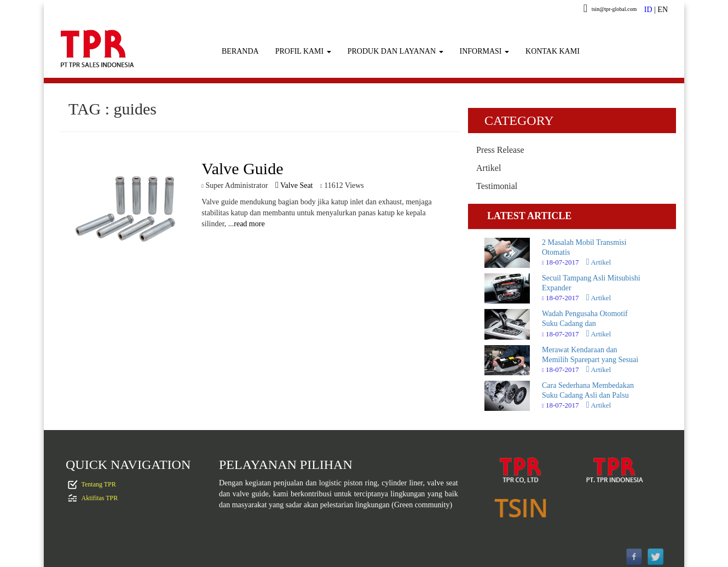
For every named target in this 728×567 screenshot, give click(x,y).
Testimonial (497, 186)
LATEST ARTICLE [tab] (529, 216)
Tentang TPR (99, 484)
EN (663, 10)
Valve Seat (294, 185)
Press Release (500, 150)
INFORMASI (485, 51)
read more (249, 224)
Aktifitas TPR (100, 497)
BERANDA (240, 51)
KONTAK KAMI (553, 51)
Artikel (489, 168)
